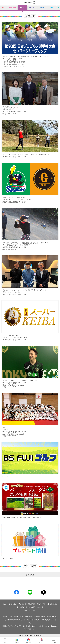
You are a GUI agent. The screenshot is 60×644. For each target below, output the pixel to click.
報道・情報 (13, 8)
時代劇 (42, 8)
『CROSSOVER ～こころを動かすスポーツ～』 (20, 381)
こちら (33, 610)
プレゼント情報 (8, 558)
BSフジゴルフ (7, 477)
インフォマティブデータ (16, 626)
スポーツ (22, 7)
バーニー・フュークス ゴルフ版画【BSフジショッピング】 (23, 518)
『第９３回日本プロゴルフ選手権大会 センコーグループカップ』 (26, 57)
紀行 (52, 8)
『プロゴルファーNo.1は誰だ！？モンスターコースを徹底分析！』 (26, 154)
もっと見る (30, 575)
